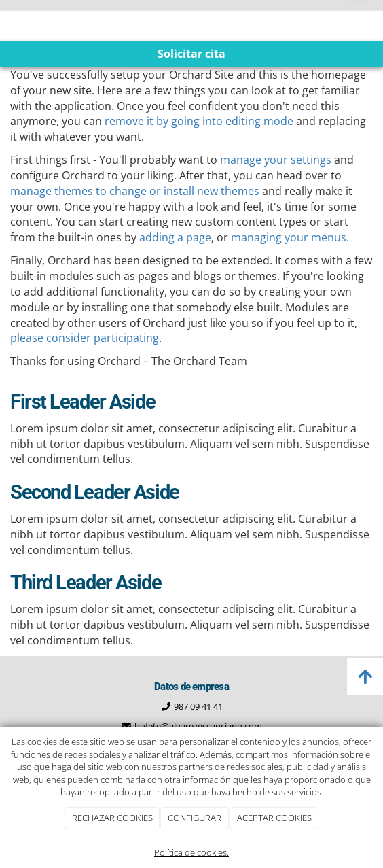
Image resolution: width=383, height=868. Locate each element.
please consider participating (85, 338)
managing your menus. (290, 237)
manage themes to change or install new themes (135, 191)
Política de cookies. (191, 852)
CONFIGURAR (195, 818)
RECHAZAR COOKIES (112, 818)
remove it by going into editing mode (199, 121)
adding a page (175, 237)
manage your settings (276, 160)
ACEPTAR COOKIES (274, 818)
